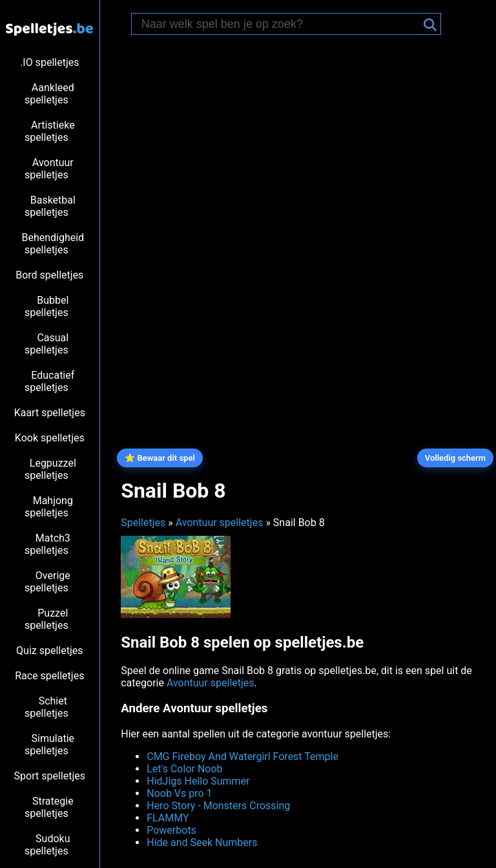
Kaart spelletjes (50, 413)
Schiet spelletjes (46, 707)
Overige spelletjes (47, 582)
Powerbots (171, 830)
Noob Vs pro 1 (179, 793)
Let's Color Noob (184, 769)
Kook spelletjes (50, 438)
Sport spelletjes (50, 776)
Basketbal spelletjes (50, 206)
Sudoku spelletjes (47, 845)
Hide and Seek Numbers (202, 842)
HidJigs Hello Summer (198, 781)
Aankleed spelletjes (49, 94)
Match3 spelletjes (47, 544)
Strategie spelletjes (49, 807)
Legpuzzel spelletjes (50, 469)
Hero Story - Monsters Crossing (218, 806)
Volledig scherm (455, 458)
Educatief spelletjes (49, 381)
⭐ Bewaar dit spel (160, 458)
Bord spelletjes (49, 275)
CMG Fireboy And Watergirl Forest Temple (243, 757)
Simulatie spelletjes (49, 745)
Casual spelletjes (46, 344)
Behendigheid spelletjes (53, 244)
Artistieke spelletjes (50, 131)
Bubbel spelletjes (46, 306)
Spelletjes (143, 523)
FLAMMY (168, 818)
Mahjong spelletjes (49, 507)
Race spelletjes (49, 676)
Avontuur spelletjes (49, 169)
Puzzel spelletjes (46, 619)
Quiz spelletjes (49, 651)
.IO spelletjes (49, 62)
